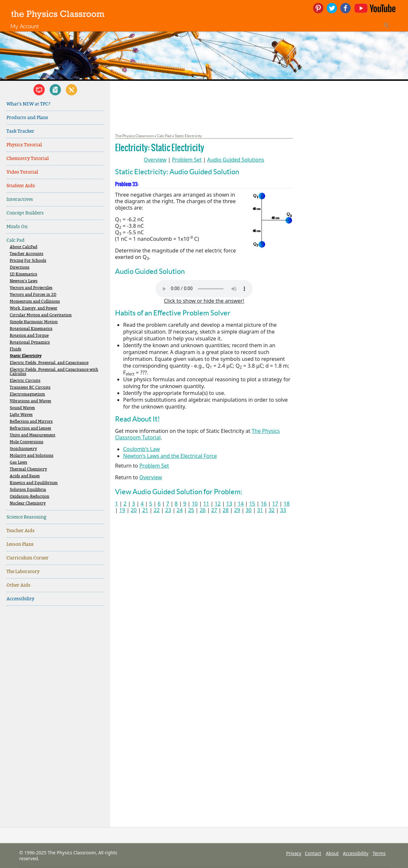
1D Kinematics (23, 274)
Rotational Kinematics (31, 329)
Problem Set (187, 160)
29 (237, 510)
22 (157, 510)
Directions (20, 268)
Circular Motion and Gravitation (41, 315)
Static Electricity (26, 356)
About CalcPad (23, 247)
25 (191, 510)
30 (249, 510)
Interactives (20, 199)
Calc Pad (16, 240)
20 (134, 510)
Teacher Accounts (27, 254)
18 (286, 504)
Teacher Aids (21, 531)
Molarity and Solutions (32, 456)
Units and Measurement (33, 435)
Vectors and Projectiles (31, 288)
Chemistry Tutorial (28, 159)
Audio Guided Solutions (236, 160)
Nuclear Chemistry (28, 503)
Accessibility (20, 599)
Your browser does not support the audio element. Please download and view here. (204, 289)
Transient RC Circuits (30, 388)
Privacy (294, 853)
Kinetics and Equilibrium (34, 483)
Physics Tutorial (24, 145)
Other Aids (18, 585)
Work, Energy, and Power (34, 308)
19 (122, 510)
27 (214, 510)
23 (168, 510)
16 (263, 504)
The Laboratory (23, 572)
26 (203, 510)
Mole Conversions (27, 442)
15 (252, 504)
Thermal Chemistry (28, 469)
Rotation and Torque (29, 336)
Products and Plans (27, 118)
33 (283, 510)
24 (180, 510)
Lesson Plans (20, 544)
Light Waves (21, 415)
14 (240, 504)
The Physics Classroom (134, 136)
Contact (313, 853)
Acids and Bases (25, 476)
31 (260, 510)
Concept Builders (25, 213)
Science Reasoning (26, 517)
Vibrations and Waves (30, 401)
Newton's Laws (24, 281)
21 (145, 510)
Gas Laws (18, 463)
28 (226, 510)
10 (195, 504)
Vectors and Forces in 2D (33, 295)
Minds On (17, 227)
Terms (379, 853)
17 (275, 504)
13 (229, 504)
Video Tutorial (22, 172)
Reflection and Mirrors (31, 422)
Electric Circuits (25, 381)
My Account (25, 26)
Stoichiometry (23, 449)
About (332, 853)
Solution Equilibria (28, 490)
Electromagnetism (27, 394)
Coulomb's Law (141, 449)
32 (272, 510)
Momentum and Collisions (35, 302)
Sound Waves (22, 408)
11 (206, 504)
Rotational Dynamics (30, 342)
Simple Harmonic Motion (34, 322)
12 (218, 504)
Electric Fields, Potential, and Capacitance (49, 363)
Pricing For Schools (28, 261)
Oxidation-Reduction (29, 497)
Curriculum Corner (28, 558)
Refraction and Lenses (30, 428)
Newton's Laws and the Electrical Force (170, 456)
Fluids (16, 349)
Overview (155, 160)
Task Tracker (20, 131)
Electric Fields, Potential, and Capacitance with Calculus (54, 372)
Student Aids (21, 186)
